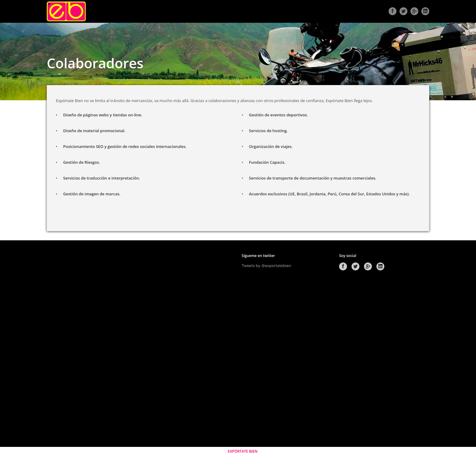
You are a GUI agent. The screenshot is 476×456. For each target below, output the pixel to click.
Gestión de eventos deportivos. (278, 115)
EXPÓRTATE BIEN (243, 451)
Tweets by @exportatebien (266, 266)
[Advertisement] (92, 345)
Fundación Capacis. (267, 162)
